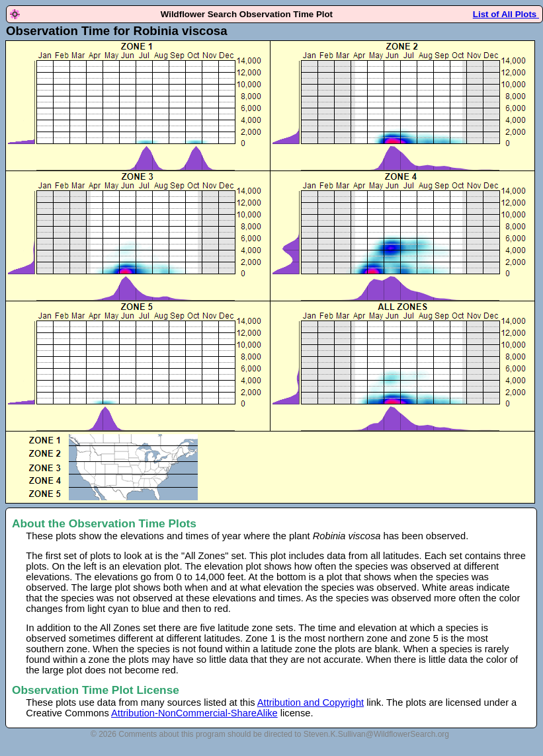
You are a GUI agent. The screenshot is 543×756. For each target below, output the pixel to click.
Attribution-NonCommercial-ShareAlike (194, 713)
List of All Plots (506, 14)
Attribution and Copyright (311, 702)
